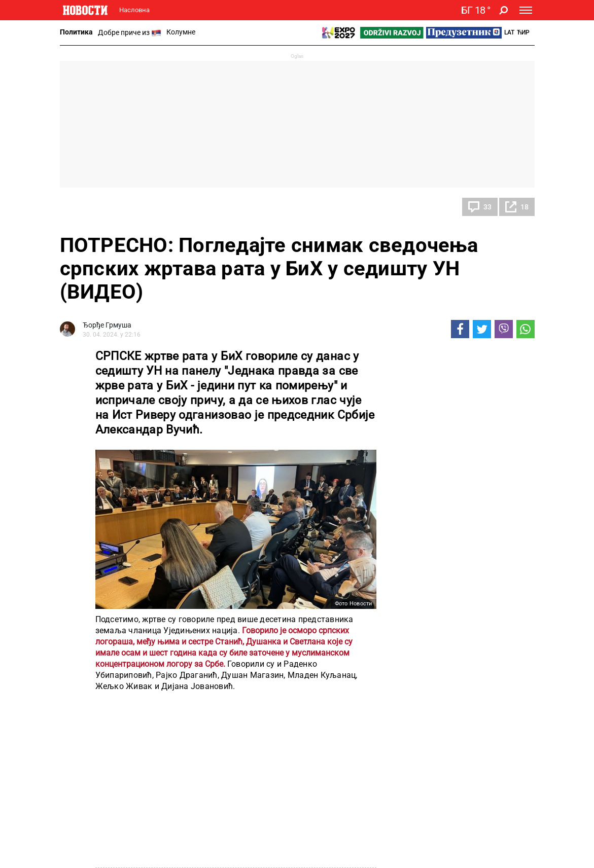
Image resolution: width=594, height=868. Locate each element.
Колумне (181, 32)
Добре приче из (130, 33)
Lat (509, 32)
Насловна (134, 10)
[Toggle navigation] (526, 10)
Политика (76, 32)
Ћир (523, 32)
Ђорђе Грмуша (107, 325)
